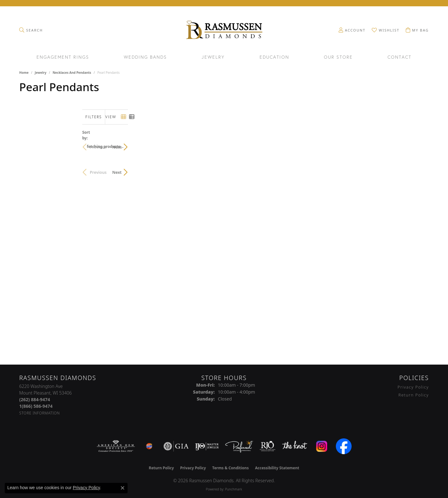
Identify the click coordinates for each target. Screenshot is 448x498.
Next (418, 144)
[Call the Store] (35, 399)
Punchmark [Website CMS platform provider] (233, 489)
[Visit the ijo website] (207, 446)
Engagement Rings (63, 57)
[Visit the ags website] (116, 446)
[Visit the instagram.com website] (322, 446)
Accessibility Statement (277, 468)
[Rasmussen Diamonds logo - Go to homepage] (224, 31)
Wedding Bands (145, 57)
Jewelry (213, 57)
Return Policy (414, 395)
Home (24, 73)
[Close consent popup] (123, 488)
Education (274, 57)
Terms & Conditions (231, 468)
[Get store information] (40, 413)
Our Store (338, 57)
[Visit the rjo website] (267, 446)
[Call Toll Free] (36, 406)
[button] (31, 30)
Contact (399, 57)
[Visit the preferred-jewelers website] (239, 446)
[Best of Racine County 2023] (149, 446)
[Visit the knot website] (295, 446)
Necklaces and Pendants (72, 73)
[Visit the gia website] (176, 446)
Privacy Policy (413, 387)
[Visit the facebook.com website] (344, 446)
